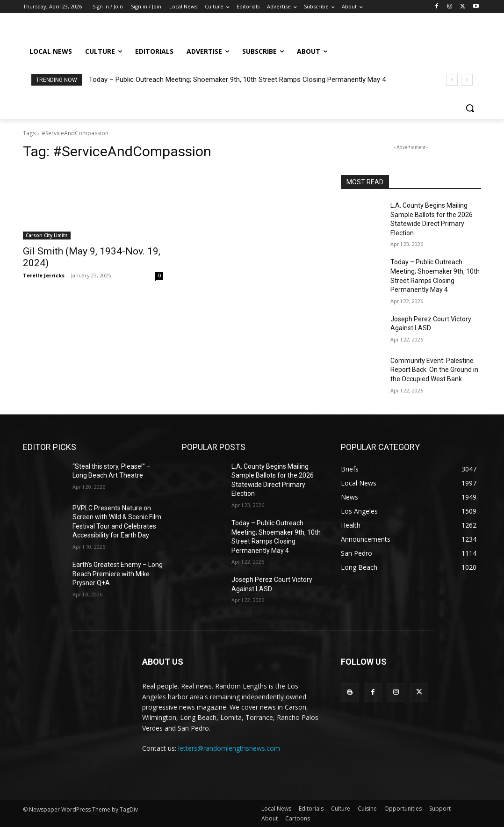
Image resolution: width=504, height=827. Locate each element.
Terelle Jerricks (44, 275)
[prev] (452, 80)
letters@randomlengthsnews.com (229, 748)
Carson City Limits (47, 235)
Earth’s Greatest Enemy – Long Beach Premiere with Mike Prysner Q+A (118, 574)
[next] (467, 80)
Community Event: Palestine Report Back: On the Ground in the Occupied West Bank (434, 370)
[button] (470, 108)
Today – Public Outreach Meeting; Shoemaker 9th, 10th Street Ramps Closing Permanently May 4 (237, 80)
